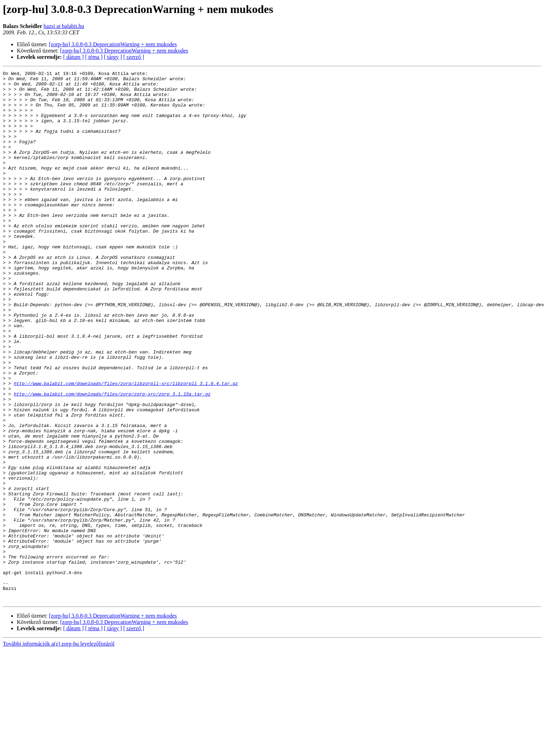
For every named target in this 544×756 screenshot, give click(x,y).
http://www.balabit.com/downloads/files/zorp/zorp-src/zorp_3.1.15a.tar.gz (112, 459)
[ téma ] (94, 57)
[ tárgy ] (113, 57)
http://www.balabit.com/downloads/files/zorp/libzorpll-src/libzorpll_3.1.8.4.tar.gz (126, 446)
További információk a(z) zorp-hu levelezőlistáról (59, 750)
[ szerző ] (134, 57)
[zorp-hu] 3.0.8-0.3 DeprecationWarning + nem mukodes (113, 44)
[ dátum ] (73, 57)
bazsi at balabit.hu (64, 26)
